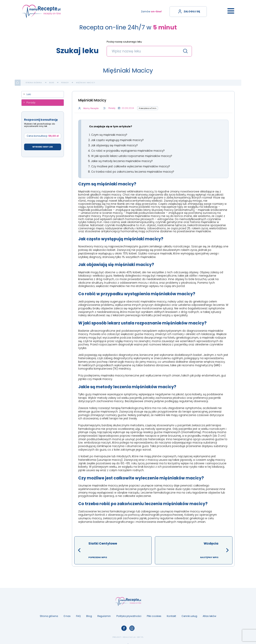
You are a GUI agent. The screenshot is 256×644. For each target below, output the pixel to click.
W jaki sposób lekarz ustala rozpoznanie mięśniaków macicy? (132, 155)
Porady (65, 83)
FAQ (78, 614)
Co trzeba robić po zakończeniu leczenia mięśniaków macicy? (133, 170)
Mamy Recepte (91, 108)
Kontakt (171, 614)
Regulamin (104, 614)
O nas (67, 614)
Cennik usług (189, 614)
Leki (29, 94)
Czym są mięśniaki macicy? (109, 135)
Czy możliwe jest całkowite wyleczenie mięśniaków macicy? (131, 165)
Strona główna (34, 83)
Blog (52, 83)
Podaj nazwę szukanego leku (124, 42)
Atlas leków (209, 614)
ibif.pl (140, 636)
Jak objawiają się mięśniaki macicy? (114, 145)
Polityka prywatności (129, 614)
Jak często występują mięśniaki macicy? (117, 140)
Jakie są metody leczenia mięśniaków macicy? (122, 160)
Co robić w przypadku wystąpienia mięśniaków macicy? (128, 150)
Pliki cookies (154, 614)
